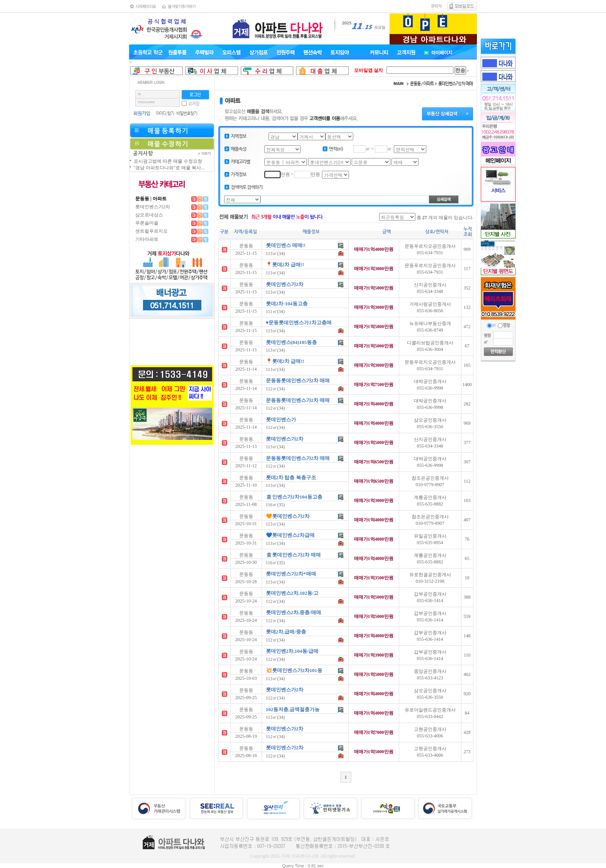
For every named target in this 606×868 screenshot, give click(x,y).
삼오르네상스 (149, 215)
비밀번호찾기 (187, 113)
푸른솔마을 (147, 223)
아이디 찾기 (165, 113)
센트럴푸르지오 (151, 231)
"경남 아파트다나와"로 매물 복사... (169, 168)
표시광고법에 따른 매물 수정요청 (168, 161)
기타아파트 (147, 239)
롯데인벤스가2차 (153, 207)
